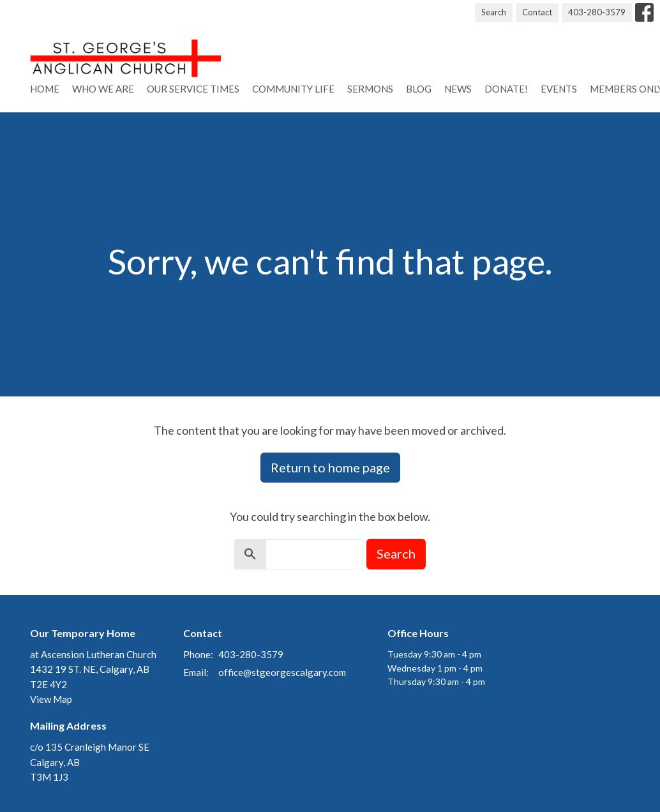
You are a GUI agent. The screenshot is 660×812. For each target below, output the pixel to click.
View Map (51, 699)
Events (559, 89)
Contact (537, 12)
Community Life (293, 89)
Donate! (506, 89)
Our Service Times (193, 89)
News (458, 89)
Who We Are (103, 89)
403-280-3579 (597, 12)
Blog (419, 89)
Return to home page (330, 467)
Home (45, 89)
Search (494, 12)
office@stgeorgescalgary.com (282, 672)
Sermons (370, 89)
